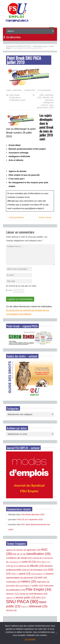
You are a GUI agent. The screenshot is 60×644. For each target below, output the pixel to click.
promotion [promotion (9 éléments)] (12, 589)
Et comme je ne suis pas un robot (21, 290)
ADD (42, 95)
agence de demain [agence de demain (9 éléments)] (16, 554)
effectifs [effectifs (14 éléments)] (37, 570)
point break (14, 95)
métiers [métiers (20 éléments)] (28, 585)
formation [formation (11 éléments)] (40, 574)
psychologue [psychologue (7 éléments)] (25, 590)
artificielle (49, 95)
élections (49, 100)
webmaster (17, 90)
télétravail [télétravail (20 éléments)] (38, 610)
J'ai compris (30, 639)
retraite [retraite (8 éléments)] (24, 598)
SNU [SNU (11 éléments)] (41, 601)
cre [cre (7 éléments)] (48, 566)
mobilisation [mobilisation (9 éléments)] (13, 586)
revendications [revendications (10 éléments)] (38, 597)
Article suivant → (46, 217)
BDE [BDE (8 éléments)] (16, 558)
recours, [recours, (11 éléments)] (12, 597)
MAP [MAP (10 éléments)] (42, 581)
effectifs (46, 98)
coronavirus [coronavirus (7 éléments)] (15, 566)
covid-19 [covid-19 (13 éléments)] (29, 566)
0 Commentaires (44, 90)
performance (43, 108)
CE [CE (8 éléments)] (23, 558)
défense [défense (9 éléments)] (24, 570)
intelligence (48, 103)
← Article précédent (15, 217)
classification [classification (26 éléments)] (38, 557)
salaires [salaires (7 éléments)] (11, 602)
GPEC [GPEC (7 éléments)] (15, 578)
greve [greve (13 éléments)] (25, 577)
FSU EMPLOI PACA (13, 37)
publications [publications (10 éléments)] (17, 594)
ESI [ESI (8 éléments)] (30, 574)
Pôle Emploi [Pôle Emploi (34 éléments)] (38, 593)
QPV (52, 108)
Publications (15, 98)
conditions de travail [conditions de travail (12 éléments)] (19, 562)
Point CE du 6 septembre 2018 (30, 523)
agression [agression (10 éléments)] (34, 554)
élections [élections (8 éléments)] (11, 614)
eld (52, 98)
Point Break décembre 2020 (33, 518)
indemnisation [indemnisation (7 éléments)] (38, 578)
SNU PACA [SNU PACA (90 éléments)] (22, 605)
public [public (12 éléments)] (38, 589)
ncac (51, 105)
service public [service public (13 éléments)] (25, 601)
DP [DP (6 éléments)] (16, 570)
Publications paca (17, 100)
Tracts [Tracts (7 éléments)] (25, 610)
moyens (44, 105)
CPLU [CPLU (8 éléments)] (40, 566)
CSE (39, 98)
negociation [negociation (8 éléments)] (43, 586)
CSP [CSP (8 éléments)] (10, 570)
